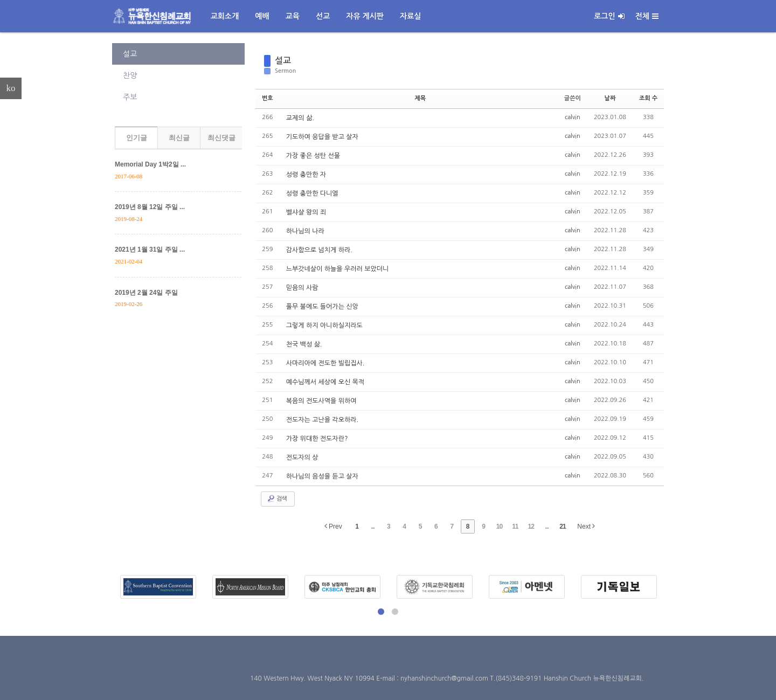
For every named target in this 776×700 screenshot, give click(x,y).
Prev (333, 526)
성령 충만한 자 (306, 175)
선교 (323, 16)
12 (531, 526)
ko (11, 88)
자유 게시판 (365, 16)
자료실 (410, 16)
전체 (647, 16)
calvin (573, 117)
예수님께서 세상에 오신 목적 (325, 382)
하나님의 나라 (305, 231)
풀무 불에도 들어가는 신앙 (322, 307)
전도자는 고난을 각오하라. (322, 420)
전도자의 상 (302, 458)
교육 (293, 16)
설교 (130, 54)
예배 (262, 16)
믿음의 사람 (302, 288)
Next (586, 526)
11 (515, 526)
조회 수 (648, 98)
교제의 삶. (300, 118)
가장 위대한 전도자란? (317, 439)
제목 (420, 98)
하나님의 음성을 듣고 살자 (322, 476)
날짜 (610, 98)
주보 (130, 97)
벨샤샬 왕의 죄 (306, 212)
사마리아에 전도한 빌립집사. (325, 363)
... (373, 526)
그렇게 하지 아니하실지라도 (324, 325)
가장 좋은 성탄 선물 (313, 156)
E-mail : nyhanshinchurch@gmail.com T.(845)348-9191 (460, 678)
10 (499, 526)
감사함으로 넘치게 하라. (319, 250)
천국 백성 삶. (304, 344)
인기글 (137, 138)
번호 (268, 98)
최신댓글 (221, 138)
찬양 (130, 75)
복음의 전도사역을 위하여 (321, 401)
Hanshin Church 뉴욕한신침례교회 (593, 678)
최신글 (179, 138)
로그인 (609, 16)
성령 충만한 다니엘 (312, 193)
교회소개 (225, 16)
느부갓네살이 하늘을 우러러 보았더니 (338, 269)
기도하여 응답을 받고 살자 (322, 137)
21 (562, 526)
